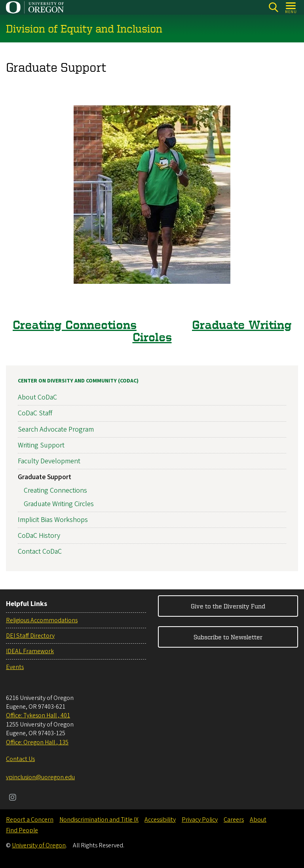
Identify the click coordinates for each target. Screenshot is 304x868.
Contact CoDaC (40, 552)
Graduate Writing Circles (212, 331)
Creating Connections (75, 325)
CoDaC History (39, 536)
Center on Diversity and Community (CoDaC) (78, 381)
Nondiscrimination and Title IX (99, 820)
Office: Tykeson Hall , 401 (38, 715)
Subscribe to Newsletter (228, 637)
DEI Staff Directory (30, 636)
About (258, 820)
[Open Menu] (291, 7)
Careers (234, 820)
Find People (22, 830)
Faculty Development (49, 461)
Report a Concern (30, 820)
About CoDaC (37, 397)
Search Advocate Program (56, 429)
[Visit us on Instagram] (13, 798)
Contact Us (20, 759)
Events (15, 667)
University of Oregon (39, 845)
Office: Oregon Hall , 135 (37, 742)
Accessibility (160, 820)
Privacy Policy (200, 820)
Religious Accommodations (42, 620)
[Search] (273, 7)
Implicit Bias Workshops (53, 520)
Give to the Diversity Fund (228, 606)
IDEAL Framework (30, 651)
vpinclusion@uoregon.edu (40, 777)
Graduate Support (45, 477)
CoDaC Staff (35, 413)
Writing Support (41, 445)
